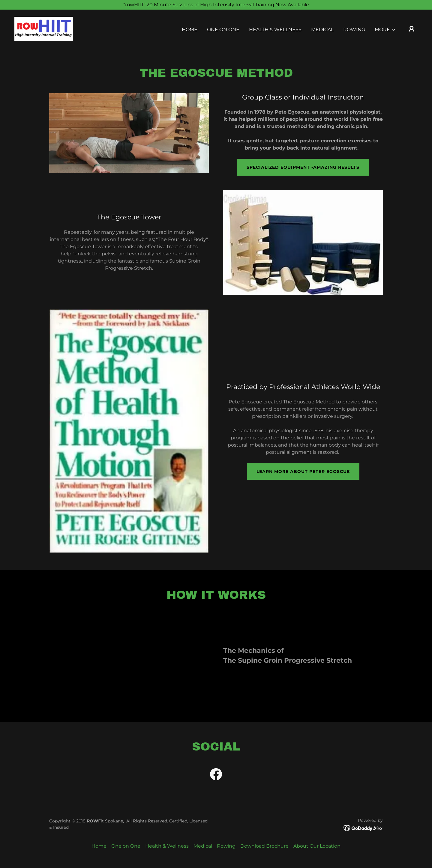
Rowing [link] (354, 30)
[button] (385, 30)
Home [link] (190, 30)
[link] (44, 28)
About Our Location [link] (317, 846)
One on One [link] (223, 30)
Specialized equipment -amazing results (303, 167)
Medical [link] (322, 30)
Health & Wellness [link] (275, 30)
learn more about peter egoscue (303, 471)
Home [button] (99, 846)
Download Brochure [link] (264, 846)
